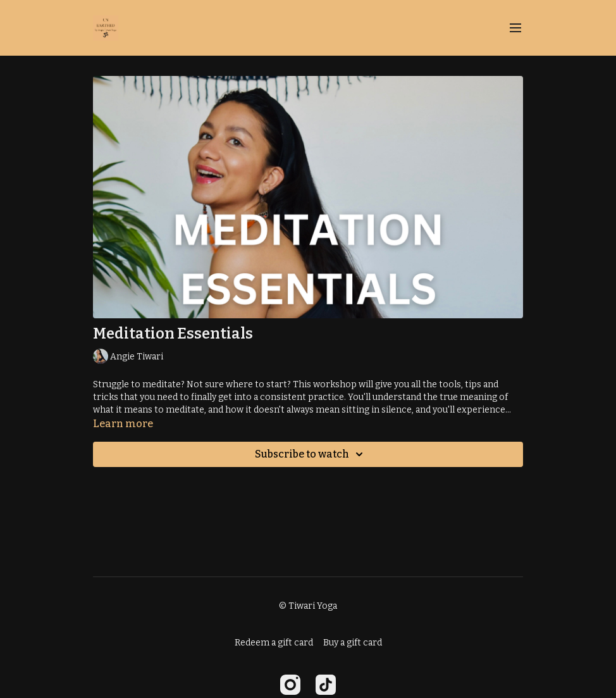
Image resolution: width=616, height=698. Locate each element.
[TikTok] (326, 685)
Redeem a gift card (274, 643)
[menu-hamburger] (515, 28)
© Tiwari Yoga (308, 606)
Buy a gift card (353, 643)
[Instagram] (290, 685)
